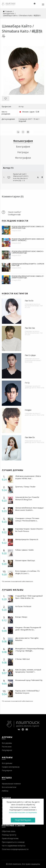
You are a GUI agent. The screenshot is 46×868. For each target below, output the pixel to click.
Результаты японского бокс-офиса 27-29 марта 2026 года (28, 277)
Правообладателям (10, 838)
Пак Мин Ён (30, 437)
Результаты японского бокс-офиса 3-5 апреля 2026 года (28, 227)
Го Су (27, 383)
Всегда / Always (21, 617)
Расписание (7, 747)
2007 (30, 119)
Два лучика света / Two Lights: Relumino (27, 639)
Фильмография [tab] (23, 141)
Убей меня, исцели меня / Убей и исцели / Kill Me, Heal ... (28, 477)
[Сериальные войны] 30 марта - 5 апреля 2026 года (28, 264)
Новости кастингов (15, 294)
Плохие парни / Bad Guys (25, 560)
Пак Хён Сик (30, 328)
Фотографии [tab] (23, 158)
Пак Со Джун (30, 355)
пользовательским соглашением (23, 812)
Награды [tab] (23, 152)
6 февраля (23, 119)
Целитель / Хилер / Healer (25, 487)
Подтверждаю (23, 820)
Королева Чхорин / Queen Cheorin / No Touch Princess (29, 530)
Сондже (28, 410)
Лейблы (5, 791)
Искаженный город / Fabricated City (29, 680)
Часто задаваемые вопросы (14, 846)
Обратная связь (9, 831)
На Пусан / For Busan (23, 606)
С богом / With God (22, 659)
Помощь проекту (9, 835)
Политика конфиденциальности (15, 849)
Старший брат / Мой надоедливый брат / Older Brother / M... (29, 597)
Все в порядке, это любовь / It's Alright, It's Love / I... (28, 572)
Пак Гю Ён (29, 301)
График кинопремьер (11, 767)
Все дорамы (7, 743)
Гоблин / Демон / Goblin (24, 550)
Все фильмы (7, 763)
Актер (21, 106)
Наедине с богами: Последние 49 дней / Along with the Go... (28, 629)
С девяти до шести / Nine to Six (35, 387)
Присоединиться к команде (13, 842)
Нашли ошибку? (14, 212)
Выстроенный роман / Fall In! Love (34, 306)
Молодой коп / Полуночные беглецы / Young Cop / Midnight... (30, 650)
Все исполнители (9, 787)
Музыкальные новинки (11, 784)
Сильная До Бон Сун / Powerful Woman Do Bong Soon (27, 498)
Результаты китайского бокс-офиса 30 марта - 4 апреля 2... (28, 240)
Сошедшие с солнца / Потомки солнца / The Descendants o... (27, 519)
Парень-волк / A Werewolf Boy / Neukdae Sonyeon (27, 692)
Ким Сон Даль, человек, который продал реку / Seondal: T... (28, 671)
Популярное (7, 750)
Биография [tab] (23, 147)
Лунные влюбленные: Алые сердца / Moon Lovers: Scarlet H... (30, 509)
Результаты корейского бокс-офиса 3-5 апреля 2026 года (28, 252)
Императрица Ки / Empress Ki (27, 539)
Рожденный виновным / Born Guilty (33, 361)
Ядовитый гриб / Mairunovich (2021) (21, 175)
